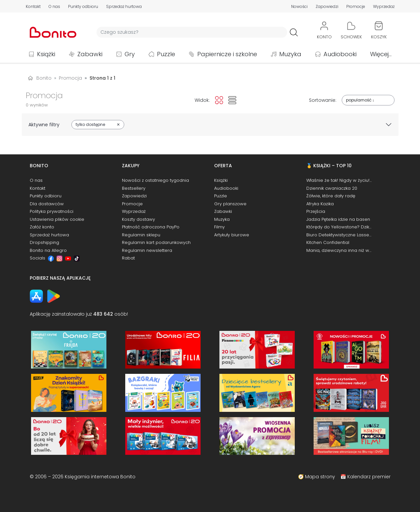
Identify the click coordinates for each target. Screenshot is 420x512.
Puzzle (166, 54)
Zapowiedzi (327, 6)
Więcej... (381, 54)
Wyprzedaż (384, 6)
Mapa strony (320, 477)
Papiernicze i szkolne (227, 54)
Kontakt (33, 6)
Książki (46, 54)
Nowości (299, 6)
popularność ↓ (360, 100)
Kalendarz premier (369, 477)
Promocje (356, 6)
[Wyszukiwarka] (192, 32)
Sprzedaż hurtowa (124, 6)
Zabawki (90, 54)
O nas (54, 6)
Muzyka (290, 54)
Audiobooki (340, 54)
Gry (130, 54)
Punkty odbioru (83, 6)
